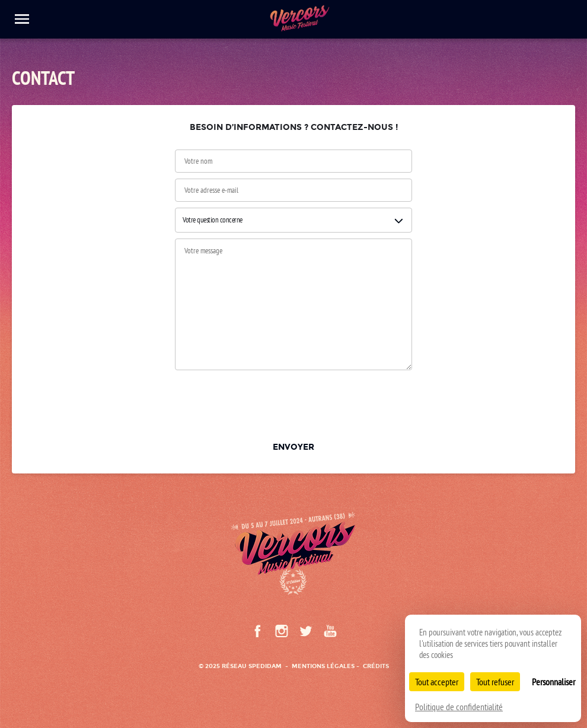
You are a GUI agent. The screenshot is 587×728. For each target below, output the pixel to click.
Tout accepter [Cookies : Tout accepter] (437, 682)
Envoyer (293, 447)
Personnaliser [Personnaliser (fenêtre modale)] (553, 682)
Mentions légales (323, 666)
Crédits (376, 666)
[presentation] (293, 403)
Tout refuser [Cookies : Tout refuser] (495, 682)
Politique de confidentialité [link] (459, 707)
